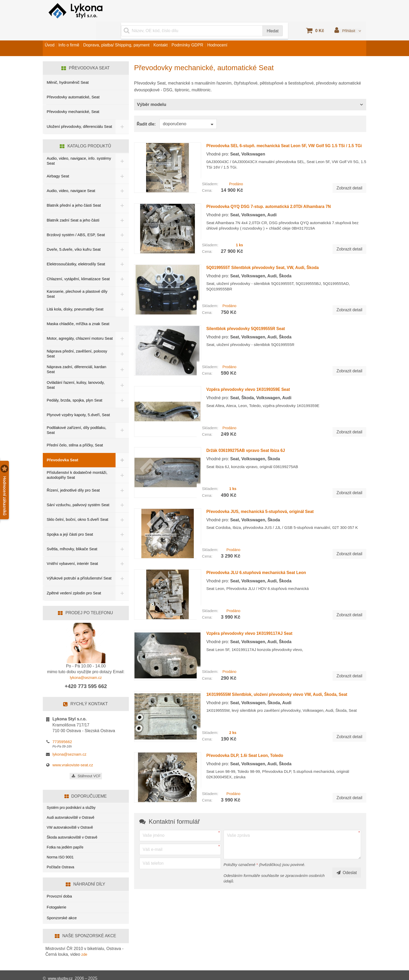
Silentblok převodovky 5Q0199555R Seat (252, 302)
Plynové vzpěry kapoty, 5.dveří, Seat (78, 401)
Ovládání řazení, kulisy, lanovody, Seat (76, 371)
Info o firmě (79, 32)
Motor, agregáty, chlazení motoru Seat (75, 324)
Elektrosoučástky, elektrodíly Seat (76, 249)
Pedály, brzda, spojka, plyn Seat (74, 386)
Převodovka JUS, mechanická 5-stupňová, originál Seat (271, 476)
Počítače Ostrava (62, 860)
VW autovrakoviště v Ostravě (72, 817)
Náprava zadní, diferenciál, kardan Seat (76, 355)
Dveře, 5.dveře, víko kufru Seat (74, 234)
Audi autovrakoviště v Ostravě (73, 806)
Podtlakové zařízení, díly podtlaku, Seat (76, 416)
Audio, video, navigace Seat (71, 176)
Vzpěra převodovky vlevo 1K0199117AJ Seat (257, 591)
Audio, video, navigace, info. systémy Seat (71, 146)
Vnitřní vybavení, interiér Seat (72, 550)
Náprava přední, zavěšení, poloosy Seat (77, 340)
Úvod (53, 32)
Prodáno (235, 165)
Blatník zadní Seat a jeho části (73, 205)
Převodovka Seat (62, 446)
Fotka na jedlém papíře (67, 838)
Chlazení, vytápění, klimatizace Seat (78, 264)
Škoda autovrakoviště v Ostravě (74, 827)
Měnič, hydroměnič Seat (68, 66)
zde (85, 948)
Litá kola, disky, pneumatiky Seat (75, 294)
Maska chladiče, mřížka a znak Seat (78, 309)
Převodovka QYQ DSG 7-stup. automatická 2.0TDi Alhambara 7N (282, 187)
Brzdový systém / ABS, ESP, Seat (76, 220)
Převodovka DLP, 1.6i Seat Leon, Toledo (251, 707)
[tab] (250, 89)
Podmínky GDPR (217, 32)
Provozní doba (59, 890)
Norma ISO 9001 (61, 849)
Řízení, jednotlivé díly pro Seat (73, 476)
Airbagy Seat (58, 161)
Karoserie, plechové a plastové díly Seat (77, 279)
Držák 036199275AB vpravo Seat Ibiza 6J (252, 418)
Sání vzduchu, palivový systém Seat (78, 491)
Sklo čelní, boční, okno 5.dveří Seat (77, 506)
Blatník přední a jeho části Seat (74, 190)
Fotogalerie (56, 900)
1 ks (239, 222)
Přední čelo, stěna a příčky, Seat (75, 431)
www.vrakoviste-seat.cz (73, 752)
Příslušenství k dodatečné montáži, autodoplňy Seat (77, 461)
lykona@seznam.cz (86, 665)
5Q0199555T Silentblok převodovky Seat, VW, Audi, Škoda (274, 245)
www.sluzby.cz (61, 972)
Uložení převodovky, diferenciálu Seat (75, 111)
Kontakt (184, 32)
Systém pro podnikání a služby (73, 795)
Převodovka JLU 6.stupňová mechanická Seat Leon (266, 533)
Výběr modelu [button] (152, 89)
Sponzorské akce (62, 911)
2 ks (232, 684)
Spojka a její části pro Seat (70, 520)
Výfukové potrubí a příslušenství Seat (74, 565)
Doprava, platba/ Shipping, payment (133, 32)
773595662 (62, 729)
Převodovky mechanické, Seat (73, 96)
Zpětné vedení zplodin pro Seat (74, 580)
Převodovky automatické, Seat (73, 81)
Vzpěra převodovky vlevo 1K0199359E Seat (255, 360)
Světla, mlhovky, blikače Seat (72, 535)
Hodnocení (254, 32)
